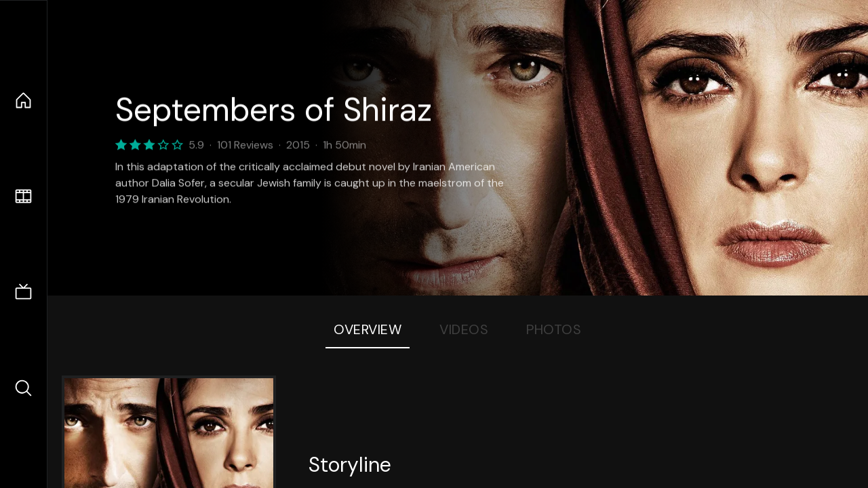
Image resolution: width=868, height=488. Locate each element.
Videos (464, 329)
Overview (368, 329)
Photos (554, 329)
